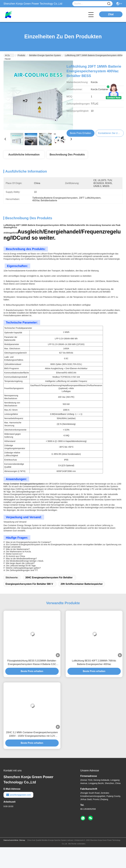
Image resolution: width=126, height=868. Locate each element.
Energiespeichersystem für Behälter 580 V (29, 584)
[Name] (109, 4)
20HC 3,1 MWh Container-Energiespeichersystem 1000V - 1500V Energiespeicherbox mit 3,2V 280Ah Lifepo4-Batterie (32, 734)
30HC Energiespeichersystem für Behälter (49, 578)
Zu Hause (8, 56)
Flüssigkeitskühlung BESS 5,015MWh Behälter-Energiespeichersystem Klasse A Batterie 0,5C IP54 (32, 663)
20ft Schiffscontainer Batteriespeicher (82, 584)
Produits (21, 55)
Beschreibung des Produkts (67, 155)
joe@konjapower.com (18, 795)
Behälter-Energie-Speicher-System (45, 55)
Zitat (111, 14)
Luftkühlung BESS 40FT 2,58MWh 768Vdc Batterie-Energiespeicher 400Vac (94, 662)
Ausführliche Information (24, 155)
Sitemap (22, 840)
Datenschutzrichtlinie (11, 840)
